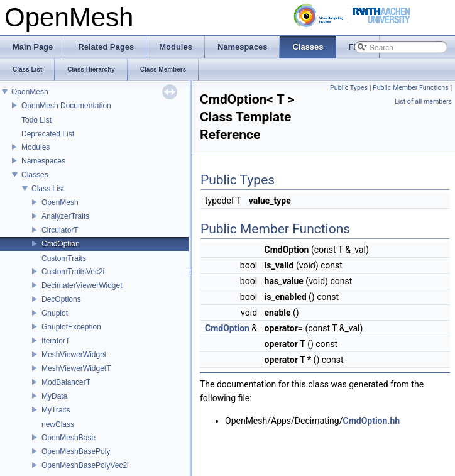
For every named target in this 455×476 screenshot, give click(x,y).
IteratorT (56, 341)
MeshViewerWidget (74, 355)
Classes (35, 175)
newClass (58, 424)
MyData (54, 396)
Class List (48, 189)
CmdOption (61, 244)
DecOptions (61, 299)
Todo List (36, 120)
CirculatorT (60, 230)
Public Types (349, 88)
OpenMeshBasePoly (76, 451)
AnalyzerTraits (65, 216)
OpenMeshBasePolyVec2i (85, 465)
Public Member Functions (411, 88)
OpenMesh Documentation (66, 106)
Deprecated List (48, 134)
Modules (36, 147)
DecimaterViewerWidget (82, 285)
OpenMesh (30, 92)
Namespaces (43, 161)
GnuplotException (71, 327)
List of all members (423, 102)
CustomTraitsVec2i (73, 272)
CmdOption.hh (371, 421)
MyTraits (56, 410)
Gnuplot (55, 313)
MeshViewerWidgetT (76, 368)
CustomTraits (64, 258)
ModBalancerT (66, 382)
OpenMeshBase (69, 438)
